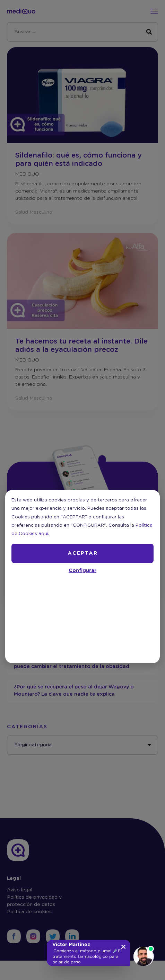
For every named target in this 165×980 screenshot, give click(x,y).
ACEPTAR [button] (83, 553)
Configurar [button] (82, 571)
